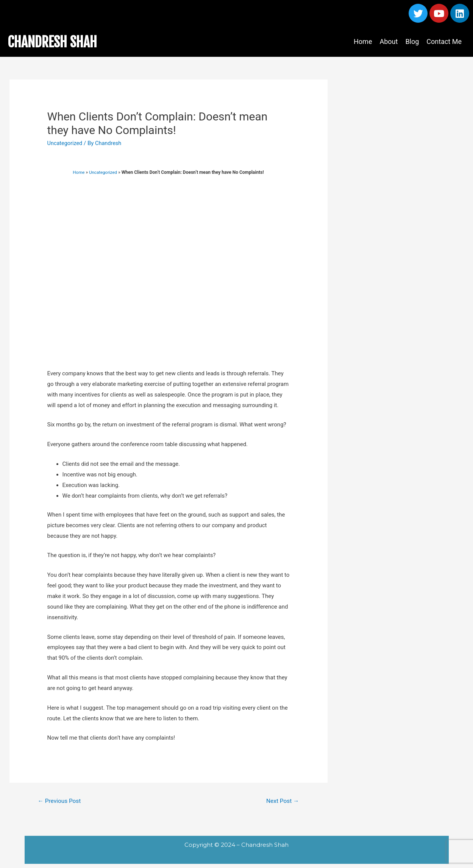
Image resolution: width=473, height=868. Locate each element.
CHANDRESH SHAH (59, 42)
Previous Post (60, 801)
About (389, 41)
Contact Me (444, 41)
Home (363, 41)
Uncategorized (66, 143)
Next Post (282, 801)
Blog (412, 41)
